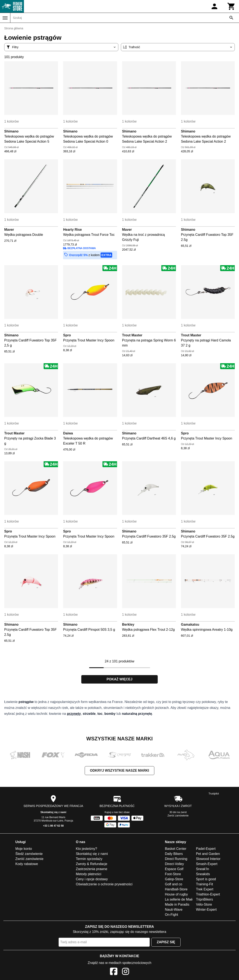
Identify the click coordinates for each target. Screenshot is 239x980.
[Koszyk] (231, 6)
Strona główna (14, 28)
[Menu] (5, 18)
